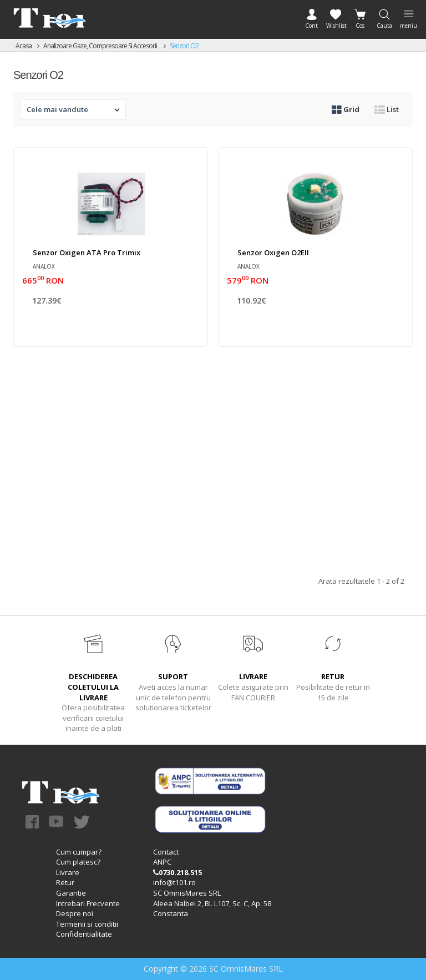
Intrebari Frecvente (88, 903)
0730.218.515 (177, 872)
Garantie (71, 893)
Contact (166, 852)
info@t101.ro (174, 882)
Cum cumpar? (79, 852)
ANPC (162, 862)
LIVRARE (253, 676)
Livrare (68, 872)
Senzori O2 (184, 46)
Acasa (24, 46)
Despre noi (75, 913)
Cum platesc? (78, 862)
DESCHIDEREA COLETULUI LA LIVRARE (93, 687)
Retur (65, 882)
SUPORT (173, 676)
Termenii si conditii (87, 924)
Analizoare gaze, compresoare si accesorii (101, 46)
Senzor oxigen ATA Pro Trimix (87, 252)
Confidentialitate (84, 934)
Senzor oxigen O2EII (273, 252)
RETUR (333, 676)
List (387, 109)
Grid (346, 109)
